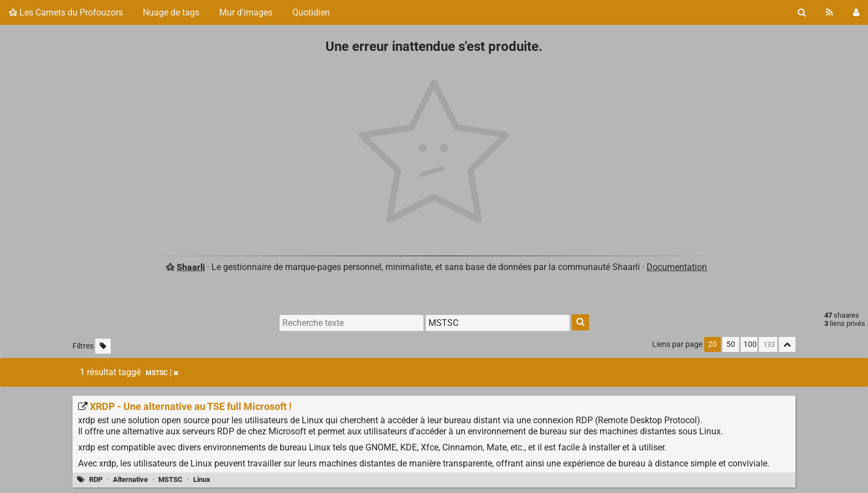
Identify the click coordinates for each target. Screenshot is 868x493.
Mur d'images (246, 12)
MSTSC (170, 479)
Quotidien (311, 12)
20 (712, 344)
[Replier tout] (787, 344)
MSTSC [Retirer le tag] (162, 373)
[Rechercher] (802, 12)
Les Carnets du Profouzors (66, 12)
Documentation (677, 267)
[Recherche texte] (352, 323)
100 (750, 344)
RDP (96, 479)
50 (731, 344)
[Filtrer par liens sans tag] (103, 346)
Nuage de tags (171, 12)
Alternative (130, 479)
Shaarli (191, 267)
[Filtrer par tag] (498, 323)
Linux (202, 479)
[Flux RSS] (830, 12)
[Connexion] (856, 12)
